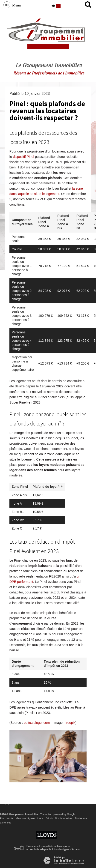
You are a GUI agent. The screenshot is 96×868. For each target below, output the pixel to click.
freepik (70, 723)
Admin (49, 818)
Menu (16, 5)
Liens (40, 818)
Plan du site (7, 818)
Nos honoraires (64, 818)
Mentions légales (25, 818)
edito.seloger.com (37, 723)
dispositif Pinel (23, 157)
